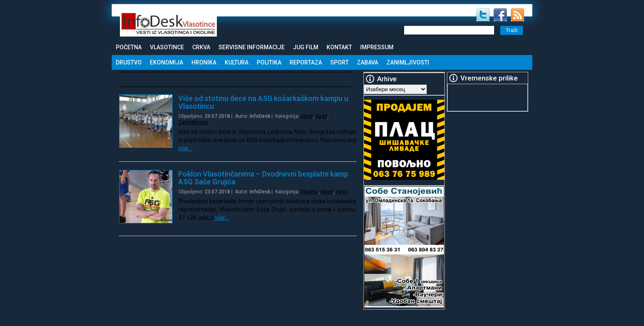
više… (185, 148)
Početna (129, 47)
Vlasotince (167, 47)
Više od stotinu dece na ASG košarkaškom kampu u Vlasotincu (263, 102)
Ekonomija (167, 62)
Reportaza (306, 62)
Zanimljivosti (408, 62)
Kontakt (339, 47)
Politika (269, 62)
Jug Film (306, 47)
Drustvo (129, 62)
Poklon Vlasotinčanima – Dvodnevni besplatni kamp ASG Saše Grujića (263, 178)
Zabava (368, 62)
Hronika (204, 62)
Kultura (237, 62)
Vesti (321, 116)
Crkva (201, 47)
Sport (339, 62)
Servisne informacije (252, 47)
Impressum (377, 47)
